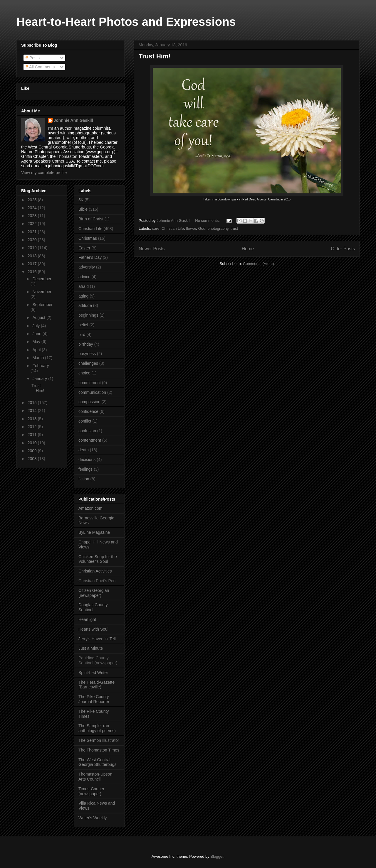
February (41, 366)
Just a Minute (91, 648)
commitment (90, 383)
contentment (90, 440)
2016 (33, 272)
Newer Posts (152, 249)
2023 (33, 216)
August (39, 318)
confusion (87, 431)
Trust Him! (155, 56)
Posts (32, 58)
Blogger (217, 856)
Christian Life (173, 228)
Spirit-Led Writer (93, 673)
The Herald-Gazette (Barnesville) (96, 685)
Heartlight (87, 619)
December (42, 279)
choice (84, 373)
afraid (84, 286)
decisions (87, 460)
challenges (88, 363)
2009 (33, 451)
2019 (33, 248)
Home (248, 249)
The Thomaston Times (99, 750)
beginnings (88, 315)
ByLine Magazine (94, 532)
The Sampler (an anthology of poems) (97, 728)
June (37, 334)
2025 (33, 200)
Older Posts (343, 249)
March (39, 358)
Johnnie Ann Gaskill (73, 120)
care (156, 228)
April (37, 350)
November (42, 292)
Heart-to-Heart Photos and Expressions (126, 22)
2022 (33, 224)
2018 (33, 256)
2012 (33, 427)
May (37, 342)
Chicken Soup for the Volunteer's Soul (98, 559)
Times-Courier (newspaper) (91, 791)
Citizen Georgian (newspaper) (94, 593)
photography (218, 228)
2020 (33, 240)
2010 (33, 443)
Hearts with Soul (93, 629)
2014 (33, 411)
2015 (33, 403)
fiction (84, 479)
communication (92, 392)
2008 (33, 459)
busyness (87, 354)
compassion (89, 402)
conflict (85, 421)
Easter (84, 248)
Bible (83, 209)
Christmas (88, 238)
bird (82, 335)
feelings (85, 469)
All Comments (40, 67)
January (40, 379)
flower (191, 228)
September (42, 305)
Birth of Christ (91, 219)
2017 (33, 264)
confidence (88, 411)
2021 (33, 232)
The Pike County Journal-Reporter (94, 699)
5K (81, 200)
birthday (86, 344)
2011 (33, 435)
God (202, 228)
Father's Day (90, 257)
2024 (33, 208)
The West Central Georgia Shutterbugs (97, 762)
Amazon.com (90, 508)
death (84, 450)
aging (83, 296)
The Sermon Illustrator (99, 740)
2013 (33, 419)
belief (83, 325)
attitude (85, 305)
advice (84, 277)
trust (234, 228)
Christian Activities (95, 571)
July (37, 326)
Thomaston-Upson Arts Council (95, 777)
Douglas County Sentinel (93, 607)
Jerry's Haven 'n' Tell (97, 639)
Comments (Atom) (258, 264)
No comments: (208, 221)
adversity (87, 267)
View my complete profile (44, 173)
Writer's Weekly (93, 818)
